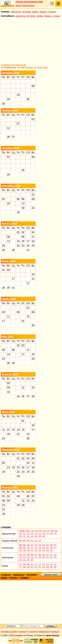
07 (18, 124)
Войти (19, 6)
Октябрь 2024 (10, 148)
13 (23, 203)
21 (33, 279)
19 (18, 95)
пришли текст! (51, 575)
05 (18, 199)
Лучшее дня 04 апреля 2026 (29, 2)
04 (33, 232)
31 (28, 250)
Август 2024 (9, 223)
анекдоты (16, 12)
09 (23, 237)
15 (18, 241)
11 (33, 237)
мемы (35, 12)
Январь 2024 (10, 487)
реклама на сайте (9, 632)
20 (23, 208)
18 (33, 241)
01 (8, 157)
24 (8, 99)
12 (8, 128)
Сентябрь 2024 (11, 186)
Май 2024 (8, 337)
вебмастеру (45, 632)
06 (33, 157)
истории (27, 12)
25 (23, 170)
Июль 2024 (9, 261)
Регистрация (29, 6)
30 (3, 104)
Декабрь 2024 (10, 73)
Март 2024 (8, 412)
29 (8, 175)
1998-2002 (25, 531)
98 (20, 541)
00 (28, 541)
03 (33, 119)
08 (33, 86)
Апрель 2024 (10, 374)
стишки (52, 12)
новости (55, 632)
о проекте (33, 632)
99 (24, 541)
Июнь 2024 (9, 299)
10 (8, 203)
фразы (43, 12)
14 (33, 274)
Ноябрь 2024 (10, 110)
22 (33, 208)
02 (3, 199)
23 (23, 246)
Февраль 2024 (11, 450)
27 (13, 137)
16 (23, 241)
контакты (23, 632)
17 (28, 241)
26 (8, 137)
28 (28, 99)
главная (6, 575)
